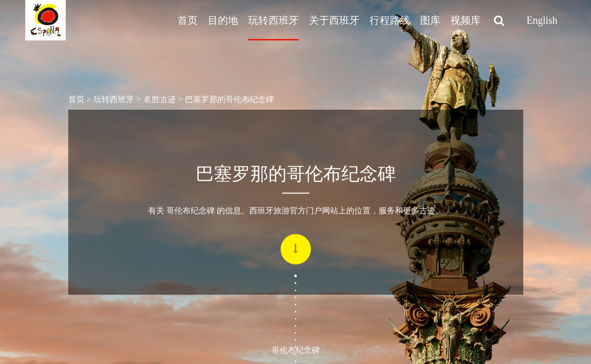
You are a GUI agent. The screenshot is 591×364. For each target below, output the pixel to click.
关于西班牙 (334, 20)
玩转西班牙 (274, 20)
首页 (188, 20)
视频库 (466, 20)
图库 (430, 20)
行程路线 (390, 20)
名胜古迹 (160, 99)
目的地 (223, 20)
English (542, 20)
